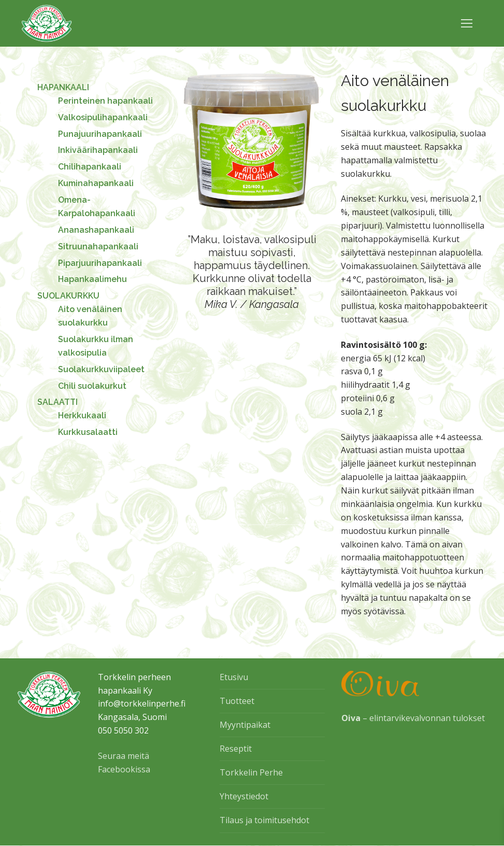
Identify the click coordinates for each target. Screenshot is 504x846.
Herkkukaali (82, 415)
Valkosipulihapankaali (103, 117)
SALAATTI (59, 402)
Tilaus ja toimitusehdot (264, 820)
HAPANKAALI (64, 87)
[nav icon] (467, 23)
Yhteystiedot (244, 796)
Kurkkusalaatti (88, 432)
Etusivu (234, 677)
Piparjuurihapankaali (100, 263)
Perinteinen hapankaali (105, 101)
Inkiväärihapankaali (98, 150)
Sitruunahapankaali (98, 246)
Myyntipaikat (245, 725)
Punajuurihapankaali (100, 134)
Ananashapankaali (96, 230)
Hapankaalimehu (92, 279)
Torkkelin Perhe (251, 772)
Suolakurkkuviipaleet (101, 369)
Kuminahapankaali (96, 183)
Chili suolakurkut (92, 386)
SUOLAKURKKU (69, 296)
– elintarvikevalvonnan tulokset (413, 718)
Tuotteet (237, 701)
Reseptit (236, 749)
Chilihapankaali (90, 167)
